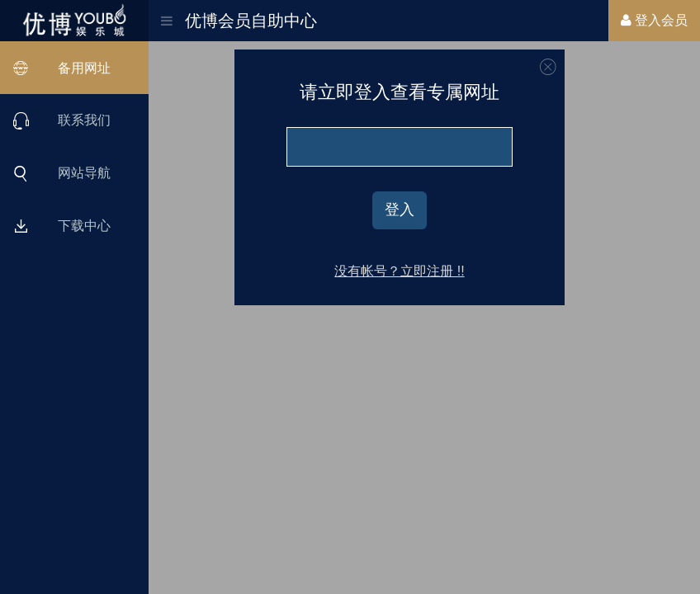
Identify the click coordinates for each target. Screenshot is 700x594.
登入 (400, 210)
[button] (167, 15)
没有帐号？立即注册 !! (399, 271)
